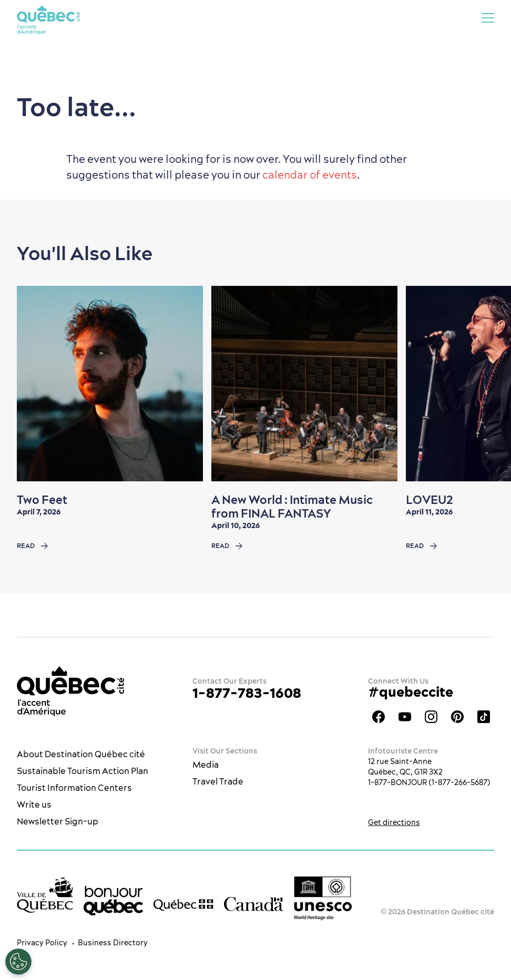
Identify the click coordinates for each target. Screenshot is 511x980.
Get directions (394, 822)
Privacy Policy (42, 943)
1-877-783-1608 (247, 693)
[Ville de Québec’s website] (45, 895)
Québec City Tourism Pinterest (457, 717)
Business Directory (113, 943)
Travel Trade (218, 781)
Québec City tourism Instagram (431, 717)
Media (206, 765)
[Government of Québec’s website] (183, 905)
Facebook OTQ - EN (379, 717)
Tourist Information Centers (74, 788)
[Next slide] (483, 384)
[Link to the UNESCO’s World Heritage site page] (323, 898)
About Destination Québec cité (81, 754)
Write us (34, 804)
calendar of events (310, 175)
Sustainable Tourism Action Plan (83, 771)
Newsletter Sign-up (58, 821)
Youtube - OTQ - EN (405, 717)
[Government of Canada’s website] (254, 904)
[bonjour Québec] (113, 901)
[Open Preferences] (18, 962)
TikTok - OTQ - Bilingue (484, 717)
